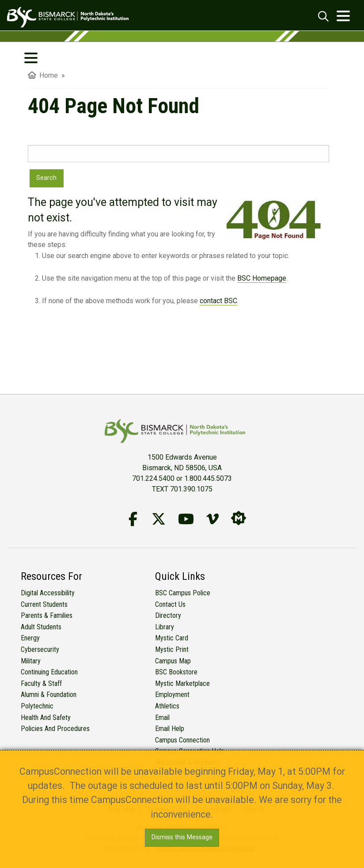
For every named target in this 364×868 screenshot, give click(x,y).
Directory (168, 615)
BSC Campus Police (183, 593)
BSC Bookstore (176, 672)
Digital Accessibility (48, 593)
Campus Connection (182, 740)
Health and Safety (46, 718)
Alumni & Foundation (49, 695)
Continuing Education (49, 672)
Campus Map (173, 661)
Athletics (167, 706)
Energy (30, 638)
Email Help (170, 729)
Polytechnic (37, 706)
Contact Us (170, 604)
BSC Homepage (262, 278)
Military (31, 661)
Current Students (44, 604)
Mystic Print (172, 649)
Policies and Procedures (55, 729)
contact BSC (218, 301)
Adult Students (41, 627)
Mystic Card (172, 638)
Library (165, 627)
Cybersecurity (40, 649)
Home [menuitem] (43, 75)
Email (162, 718)
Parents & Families (47, 615)
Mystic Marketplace (182, 683)
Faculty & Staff (41, 683)
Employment (172, 695)
